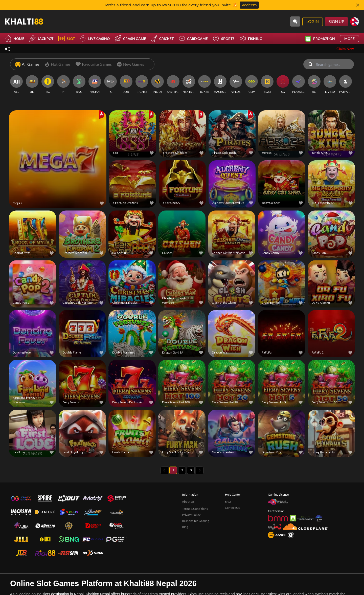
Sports (224, 39)
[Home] (24, 21)
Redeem (249, 5)
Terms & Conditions (195, 490)
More (349, 39)
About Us (188, 483)
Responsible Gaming (196, 503)
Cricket (162, 39)
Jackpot (41, 39)
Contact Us (232, 489)
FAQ (228, 483)
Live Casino (95, 39)
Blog (185, 509)
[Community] (295, 21)
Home (15, 39)
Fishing (251, 39)
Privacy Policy (191, 497)
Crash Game (130, 39)
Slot (67, 39)
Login (313, 21)
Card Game (193, 39)
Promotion (320, 39)
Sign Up (336, 21)
